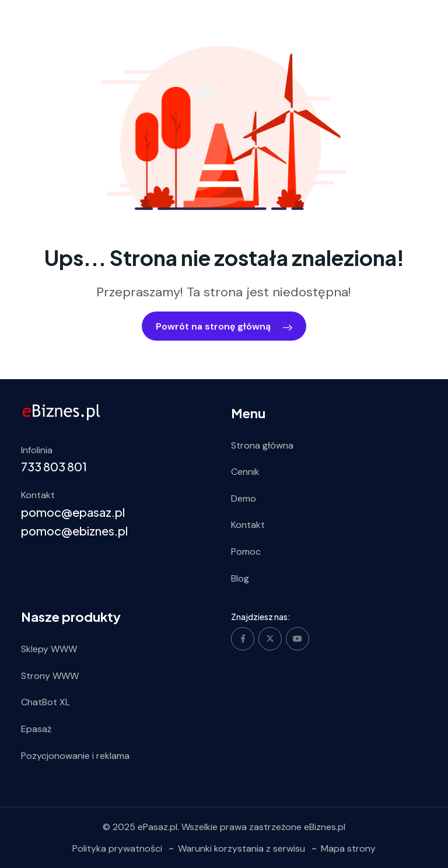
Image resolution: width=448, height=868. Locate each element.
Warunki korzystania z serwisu (242, 848)
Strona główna (262, 445)
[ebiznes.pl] (61, 412)
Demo (244, 498)
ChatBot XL (45, 702)
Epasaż (36, 729)
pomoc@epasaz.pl (73, 512)
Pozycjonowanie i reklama (75, 756)
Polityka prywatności (117, 848)
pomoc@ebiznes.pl (74, 531)
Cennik (245, 472)
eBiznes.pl (325, 827)
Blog (240, 578)
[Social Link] (243, 639)
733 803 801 (54, 466)
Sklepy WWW (49, 649)
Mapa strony (348, 848)
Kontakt (248, 525)
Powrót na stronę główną (224, 326)
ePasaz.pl (157, 827)
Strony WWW (50, 676)
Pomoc (246, 552)
